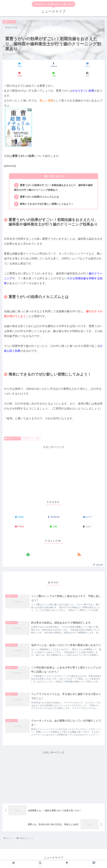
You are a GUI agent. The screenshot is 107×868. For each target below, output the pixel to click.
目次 (52, 176)
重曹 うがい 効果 (31, 439)
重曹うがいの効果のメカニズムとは (40, 197)
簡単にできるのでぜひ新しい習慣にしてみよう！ (47, 205)
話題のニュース (12, 439)
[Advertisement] (53, 472)
